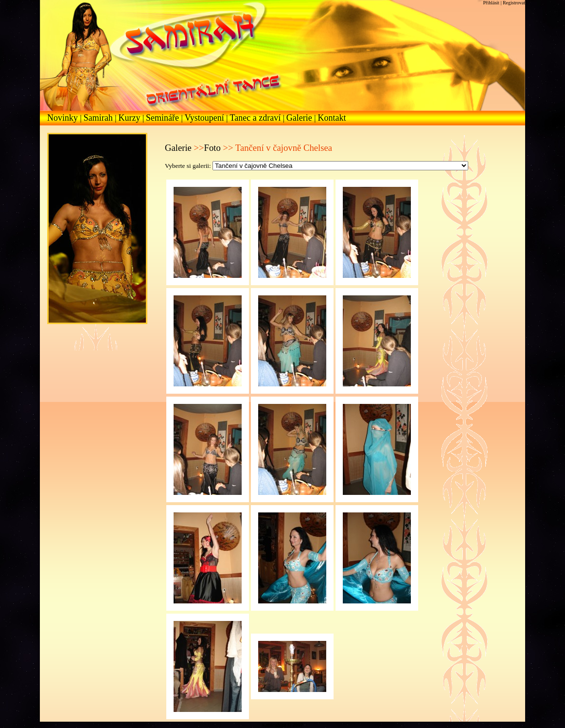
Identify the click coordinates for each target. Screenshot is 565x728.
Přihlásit (492, 3)
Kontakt (332, 118)
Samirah (99, 118)
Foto (212, 148)
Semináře (163, 118)
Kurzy (130, 118)
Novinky (64, 118)
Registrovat (514, 3)
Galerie (300, 118)
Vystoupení (206, 118)
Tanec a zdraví (256, 118)
